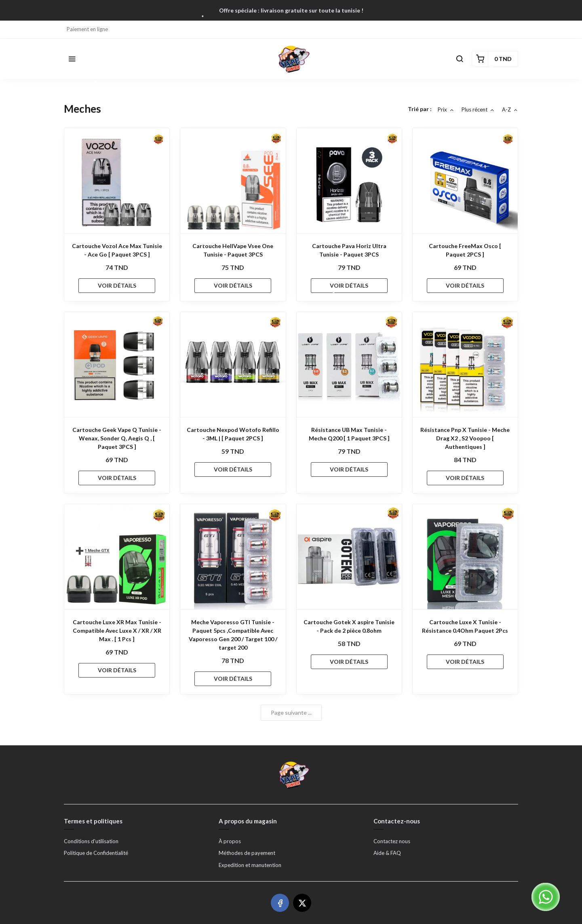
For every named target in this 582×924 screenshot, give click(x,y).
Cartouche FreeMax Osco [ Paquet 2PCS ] (465, 250)
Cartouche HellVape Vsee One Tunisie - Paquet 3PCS (233, 250)
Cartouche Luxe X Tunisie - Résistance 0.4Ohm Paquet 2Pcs (465, 626)
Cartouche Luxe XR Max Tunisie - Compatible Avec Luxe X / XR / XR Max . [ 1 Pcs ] (117, 630)
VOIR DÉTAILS (117, 285)
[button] (72, 59)
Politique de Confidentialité (96, 853)
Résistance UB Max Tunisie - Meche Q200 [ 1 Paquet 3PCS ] (349, 434)
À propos (230, 841)
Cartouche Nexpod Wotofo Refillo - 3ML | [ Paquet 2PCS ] (233, 434)
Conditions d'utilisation (91, 841)
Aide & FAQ (387, 853)
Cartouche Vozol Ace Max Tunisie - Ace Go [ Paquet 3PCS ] (117, 250)
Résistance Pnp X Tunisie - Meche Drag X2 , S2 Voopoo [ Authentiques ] (465, 438)
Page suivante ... (291, 712)
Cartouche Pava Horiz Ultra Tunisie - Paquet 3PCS (349, 250)
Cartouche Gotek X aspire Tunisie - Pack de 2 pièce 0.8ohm (349, 626)
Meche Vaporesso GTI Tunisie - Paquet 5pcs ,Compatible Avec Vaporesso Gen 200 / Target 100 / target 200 (233, 635)
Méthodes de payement (247, 853)
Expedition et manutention (250, 865)
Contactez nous (392, 841)
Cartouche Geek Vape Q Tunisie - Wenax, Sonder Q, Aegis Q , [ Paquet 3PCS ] (117, 438)
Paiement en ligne (87, 29)
